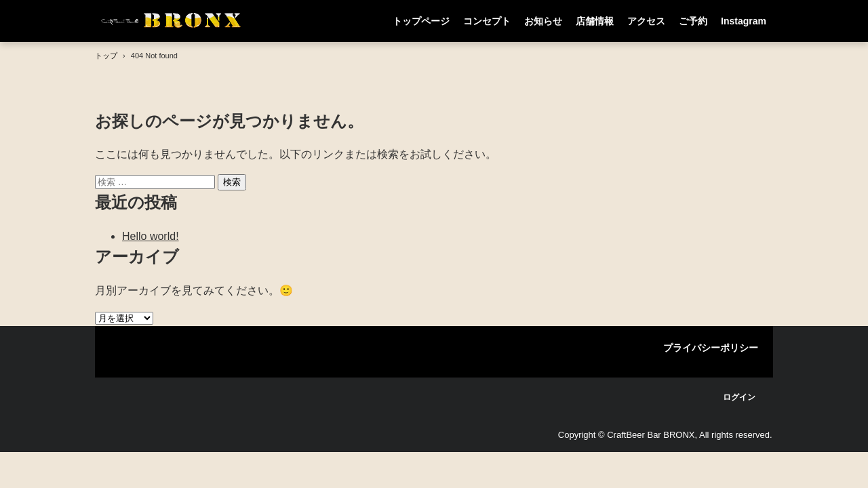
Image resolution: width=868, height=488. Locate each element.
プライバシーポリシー (711, 348)
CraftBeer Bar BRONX (173, 21)
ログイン (739, 397)
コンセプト (487, 21)
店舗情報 (595, 21)
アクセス (646, 21)
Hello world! (151, 236)
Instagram (744, 21)
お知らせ (543, 21)
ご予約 (693, 21)
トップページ (421, 21)
